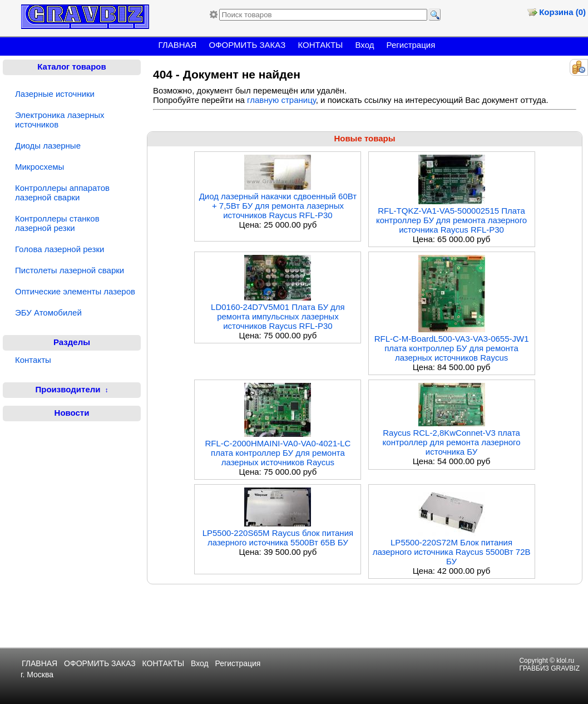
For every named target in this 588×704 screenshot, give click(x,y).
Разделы (72, 342)
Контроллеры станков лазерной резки (57, 223)
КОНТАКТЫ (320, 45)
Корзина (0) (562, 12)
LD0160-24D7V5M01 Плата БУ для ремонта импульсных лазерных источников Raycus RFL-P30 (278, 316)
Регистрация (411, 45)
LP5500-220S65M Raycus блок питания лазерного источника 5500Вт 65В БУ (278, 538)
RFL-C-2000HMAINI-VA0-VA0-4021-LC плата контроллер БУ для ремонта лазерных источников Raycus (278, 453)
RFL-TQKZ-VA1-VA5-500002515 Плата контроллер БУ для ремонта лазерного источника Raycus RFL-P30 (451, 220)
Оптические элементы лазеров (75, 291)
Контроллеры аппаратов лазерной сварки (62, 193)
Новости (72, 413)
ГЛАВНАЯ (178, 45)
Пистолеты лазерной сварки (70, 270)
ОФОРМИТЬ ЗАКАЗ (248, 45)
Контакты (33, 360)
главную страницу (281, 100)
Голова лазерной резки (60, 249)
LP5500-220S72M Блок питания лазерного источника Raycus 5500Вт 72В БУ (452, 552)
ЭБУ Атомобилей (48, 312)
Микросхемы (39, 167)
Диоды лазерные (48, 146)
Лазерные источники (55, 94)
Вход (365, 45)
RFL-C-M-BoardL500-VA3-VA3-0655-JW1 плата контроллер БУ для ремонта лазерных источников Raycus (452, 348)
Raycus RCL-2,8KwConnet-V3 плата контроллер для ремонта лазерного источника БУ (452, 442)
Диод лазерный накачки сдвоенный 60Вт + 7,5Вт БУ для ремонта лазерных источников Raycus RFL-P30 (278, 206)
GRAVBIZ (565, 668)
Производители (68, 389)
